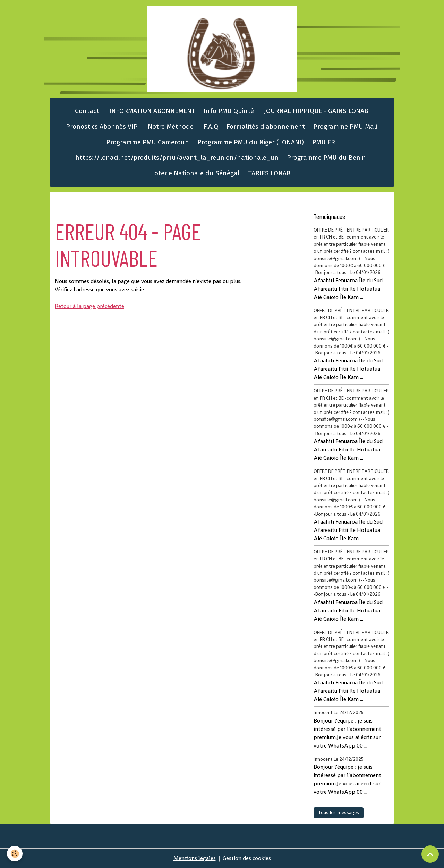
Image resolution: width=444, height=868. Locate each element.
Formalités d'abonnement (266, 127)
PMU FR (324, 142)
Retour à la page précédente (89, 306)
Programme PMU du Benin (326, 157)
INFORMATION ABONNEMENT (151, 111)
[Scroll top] (430, 854)
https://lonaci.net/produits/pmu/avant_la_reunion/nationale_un (177, 157)
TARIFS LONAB (269, 173)
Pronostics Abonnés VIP (101, 127)
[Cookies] (15, 854)
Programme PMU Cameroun (148, 142)
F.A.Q (210, 127)
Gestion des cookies (247, 858)
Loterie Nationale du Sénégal (195, 173)
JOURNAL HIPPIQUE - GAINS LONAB (315, 111)
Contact (86, 111)
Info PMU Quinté (229, 111)
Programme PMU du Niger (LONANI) (251, 142)
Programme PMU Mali (345, 127)
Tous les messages (339, 812)
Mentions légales (195, 858)
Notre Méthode (170, 127)
